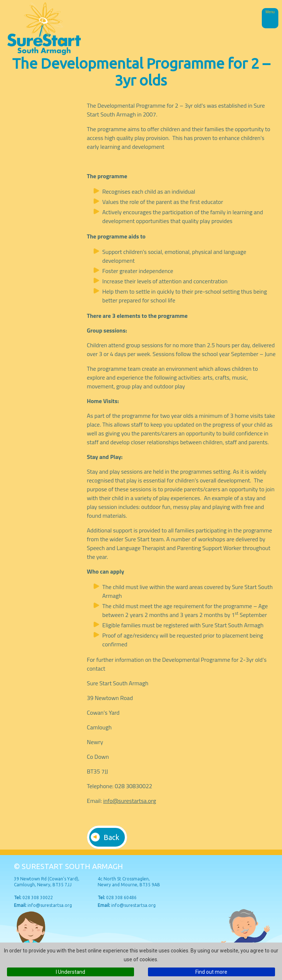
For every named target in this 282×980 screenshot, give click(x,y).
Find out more (211, 972)
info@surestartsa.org (130, 801)
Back (111, 837)
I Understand (70, 972)
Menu (270, 12)
